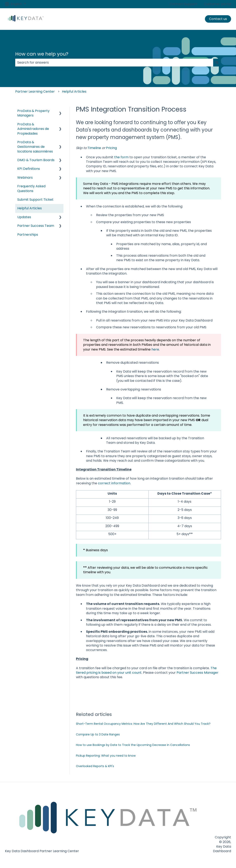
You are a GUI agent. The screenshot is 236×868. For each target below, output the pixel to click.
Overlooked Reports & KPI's (95, 766)
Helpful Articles (74, 91)
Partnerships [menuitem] (28, 235)
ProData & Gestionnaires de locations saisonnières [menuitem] (35, 147)
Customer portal (217, 4)
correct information (114, 483)
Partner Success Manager (198, 673)
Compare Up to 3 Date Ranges (98, 734)
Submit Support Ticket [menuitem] (35, 200)
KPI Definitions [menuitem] (29, 169)
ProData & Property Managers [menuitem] (33, 113)
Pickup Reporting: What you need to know (106, 756)
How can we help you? (42, 54)
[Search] (217, 63)
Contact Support (184, 4)
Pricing (111, 148)
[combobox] (114, 63)
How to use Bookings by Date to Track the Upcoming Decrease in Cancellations (133, 745)
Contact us (218, 19)
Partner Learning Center (35, 91)
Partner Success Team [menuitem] (36, 226)
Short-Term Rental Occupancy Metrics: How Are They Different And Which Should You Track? (143, 724)
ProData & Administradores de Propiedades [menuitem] (33, 129)
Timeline (94, 148)
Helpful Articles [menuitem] (30, 208)
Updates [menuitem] (24, 217)
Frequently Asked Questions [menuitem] (31, 188)
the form (121, 157)
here (155, 349)
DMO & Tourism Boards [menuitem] (36, 160)
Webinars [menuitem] (25, 178)
